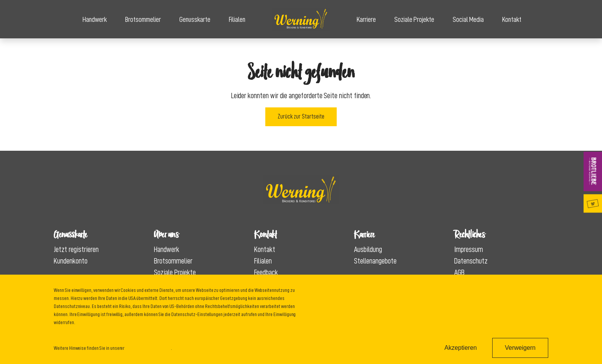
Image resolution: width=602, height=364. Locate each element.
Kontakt (512, 19)
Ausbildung (368, 249)
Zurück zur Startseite (301, 117)
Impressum (469, 249)
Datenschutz (471, 261)
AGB (459, 272)
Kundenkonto (71, 261)
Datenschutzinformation (148, 348)
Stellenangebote (375, 261)
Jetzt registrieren (76, 249)
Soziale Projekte (414, 19)
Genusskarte (195, 19)
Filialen (237, 19)
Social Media (468, 19)
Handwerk (95, 19)
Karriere (366, 19)
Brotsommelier (143, 19)
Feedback (266, 272)
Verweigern (520, 348)
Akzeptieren (461, 348)
